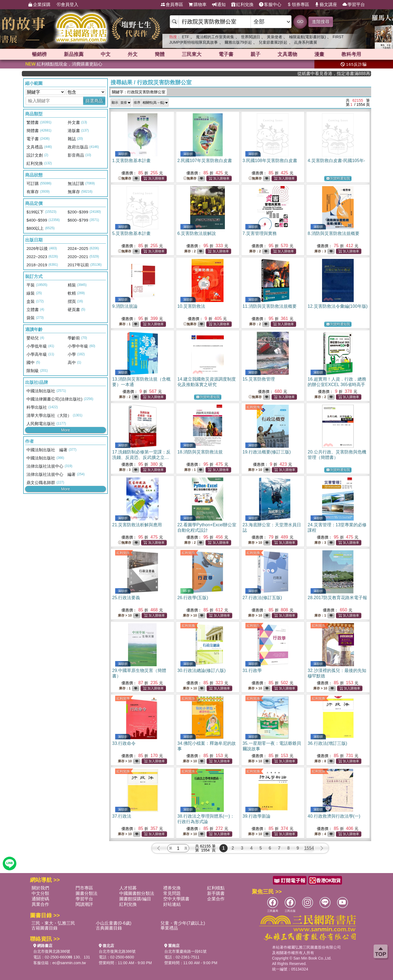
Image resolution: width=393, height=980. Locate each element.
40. (334, 816)
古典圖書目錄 (109, 928)
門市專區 (84, 888)
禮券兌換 (172, 888)
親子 (255, 54)
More (65, 430)
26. (193, 598)
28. (337, 598)
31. (252, 670)
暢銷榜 (39, 54)
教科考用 (351, 54)
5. (131, 233)
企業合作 (216, 899)
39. (257, 816)
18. (200, 452)
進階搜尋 (321, 22)
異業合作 (40, 904)
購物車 (198, 5)
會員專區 (172, 5)
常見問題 (172, 893)
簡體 (160, 54)
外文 (133, 54)
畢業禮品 (169, 928)
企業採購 (39, 5)
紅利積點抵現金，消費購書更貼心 (64, 64)
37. (122, 816)
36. (327, 743)
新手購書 (216, 893)
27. (262, 598)
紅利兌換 (242, 5)
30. (202, 670)
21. (137, 525)
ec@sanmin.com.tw (69, 963)
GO (300, 21)
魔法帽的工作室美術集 (215, 37)
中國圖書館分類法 (137, 893)
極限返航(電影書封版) (307, 37)
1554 (309, 848)
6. (197, 233)
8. (333, 233)
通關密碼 (40, 899)
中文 (106, 54)
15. (259, 379)
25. (126, 598)
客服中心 (270, 5)
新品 (74, 54)
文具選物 (287, 54)
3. (270, 161)
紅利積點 (216, 888)
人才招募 (128, 888)
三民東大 (192, 54)
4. (336, 161)
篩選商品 (94, 101)
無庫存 (125, 179)
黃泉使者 (275, 37)
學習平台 (354, 5)
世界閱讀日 (251, 37)
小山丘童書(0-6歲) (114, 923)
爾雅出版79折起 (238, 42)
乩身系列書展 (306, 42)
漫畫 (319, 54)
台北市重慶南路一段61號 (186, 951)
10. (191, 306)
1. (131, 161)
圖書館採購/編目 (135, 899)
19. (267, 452)
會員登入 (67, 5)
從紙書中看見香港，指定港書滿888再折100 (352, 74)
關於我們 (40, 888)
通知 (219, 5)
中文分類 (40, 893)
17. (141, 457)
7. (260, 233)
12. (338, 306)
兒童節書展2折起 (273, 42)
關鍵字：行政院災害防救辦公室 (139, 92)
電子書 (226, 54)
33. (124, 743)
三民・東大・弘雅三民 (53, 923)
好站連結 (172, 904)
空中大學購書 (176, 899)
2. (205, 161)
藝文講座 (326, 5)
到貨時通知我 (338, 179)
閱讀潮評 (84, 904)
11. (270, 306)
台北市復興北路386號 (52, 951)
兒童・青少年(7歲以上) (183, 923)
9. (125, 306)
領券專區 (298, 5)
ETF (185, 37)
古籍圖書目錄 (44, 928)
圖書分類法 (87, 893)
